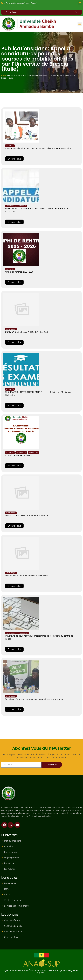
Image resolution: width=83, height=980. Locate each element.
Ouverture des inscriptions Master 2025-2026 (27, 515)
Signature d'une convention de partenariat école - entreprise (34, 699)
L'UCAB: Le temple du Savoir (19, 455)
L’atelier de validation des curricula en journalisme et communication (38, 148)
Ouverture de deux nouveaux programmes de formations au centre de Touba (39, 637)
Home (4, 75)
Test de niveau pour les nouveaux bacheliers (26, 576)
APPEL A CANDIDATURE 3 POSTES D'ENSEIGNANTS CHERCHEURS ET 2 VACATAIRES (38, 210)
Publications (33, 453)
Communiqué (21, 206)
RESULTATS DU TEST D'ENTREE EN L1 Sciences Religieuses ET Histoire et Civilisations (39, 394)
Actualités (10, 146)
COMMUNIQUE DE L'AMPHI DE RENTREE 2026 (27, 332)
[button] (80, 3)
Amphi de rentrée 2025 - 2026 (19, 272)
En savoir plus (14, 159)
